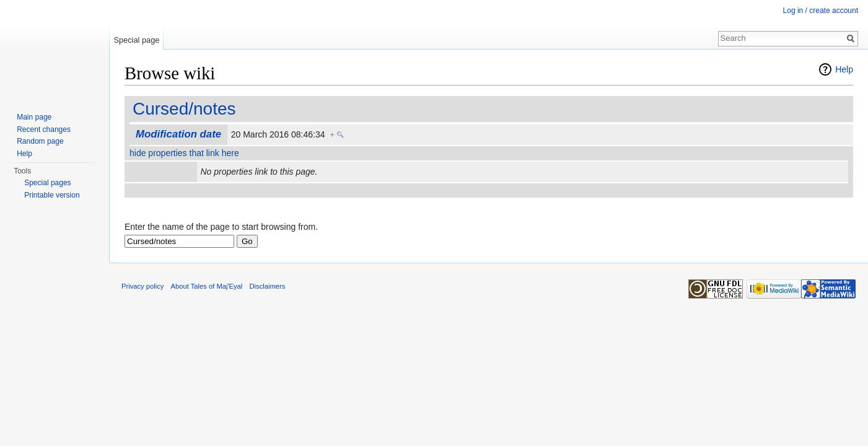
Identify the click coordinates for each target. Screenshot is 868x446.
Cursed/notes (184, 109)
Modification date (178, 134)
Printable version (52, 195)
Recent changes (44, 129)
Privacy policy (142, 286)
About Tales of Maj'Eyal (207, 286)
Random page (40, 141)
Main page (34, 117)
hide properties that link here (184, 153)
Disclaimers (268, 286)
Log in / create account (821, 11)
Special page (136, 40)
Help (844, 69)
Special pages (47, 183)
